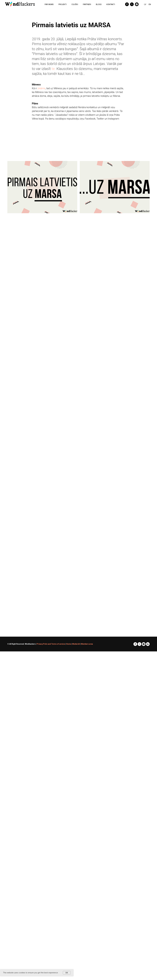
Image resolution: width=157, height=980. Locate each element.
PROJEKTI (63, 4)
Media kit (76, 644)
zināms (41, 88)
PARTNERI (87, 4)
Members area (87, 644)
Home (69, 644)
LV (145, 4)
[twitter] (132, 4)
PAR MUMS (49, 4)
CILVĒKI (75, 4)
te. (54, 69)
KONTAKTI (111, 4)
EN (150, 4)
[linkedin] (148, 644)
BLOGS (99, 4)
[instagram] (137, 4)
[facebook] (127, 4)
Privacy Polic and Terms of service (51, 644)
